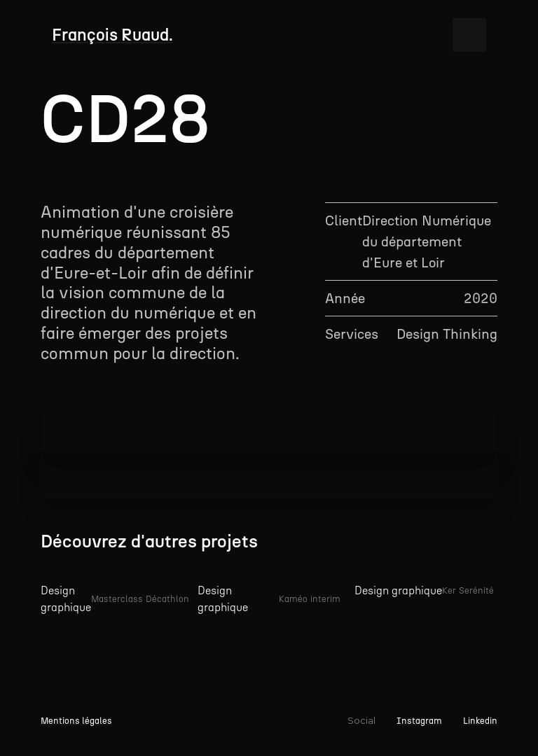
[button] (469, 35)
